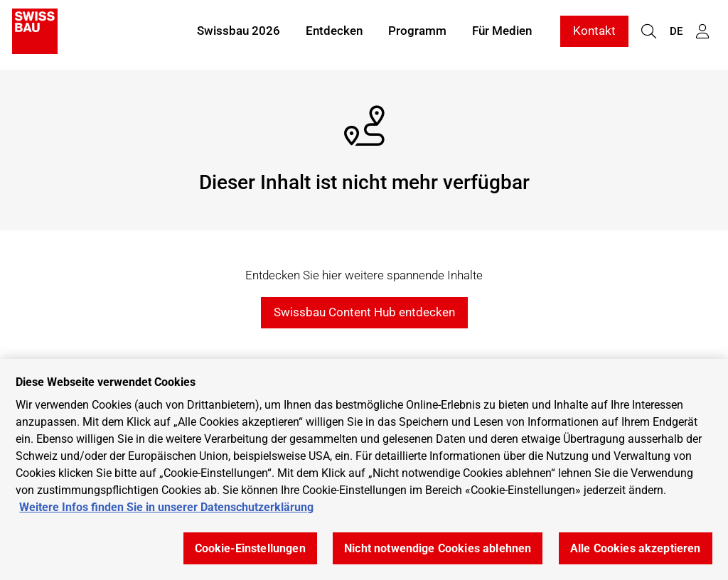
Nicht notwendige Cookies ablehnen (438, 548)
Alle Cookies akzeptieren (636, 548)
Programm (417, 34)
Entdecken (334, 34)
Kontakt (594, 34)
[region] (364, 469)
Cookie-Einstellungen (250, 548)
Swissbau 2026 (239, 34)
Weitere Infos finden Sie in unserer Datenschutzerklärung (166, 507)
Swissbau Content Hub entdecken (364, 312)
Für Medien (502, 34)
